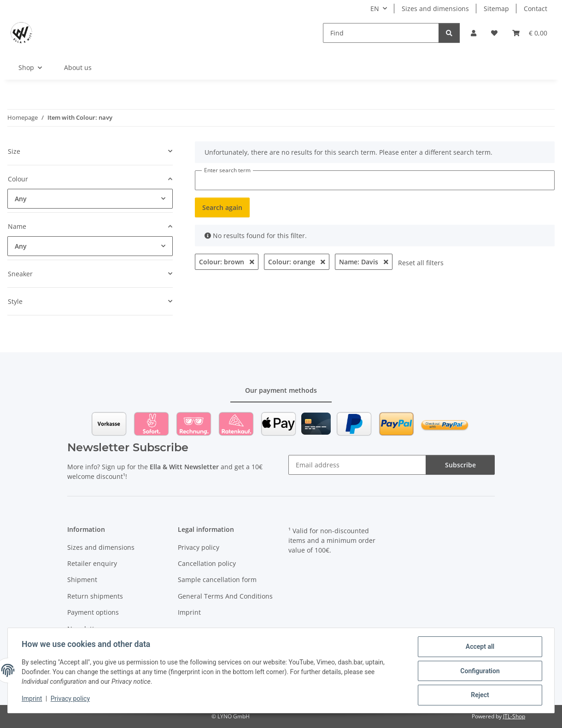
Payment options (93, 612)
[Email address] (357, 465)
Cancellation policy (207, 563)
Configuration (479, 671)
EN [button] (375, 9)
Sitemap (496, 9)
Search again (222, 207)
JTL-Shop (514, 716)
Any (21, 199)
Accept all (479, 647)
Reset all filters (421, 263)
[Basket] (530, 33)
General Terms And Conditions (225, 596)
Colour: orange (297, 262)
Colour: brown (227, 262)
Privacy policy (71, 699)
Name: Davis (364, 262)
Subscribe (460, 465)
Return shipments (95, 596)
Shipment (82, 579)
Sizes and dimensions (435, 9)
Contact (536, 9)
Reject (479, 695)
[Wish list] (494, 33)
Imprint (33, 699)
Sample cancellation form (217, 579)
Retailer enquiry (92, 563)
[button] (474, 33)
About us (78, 67)
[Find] (381, 33)
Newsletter (84, 629)
